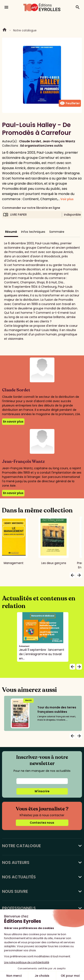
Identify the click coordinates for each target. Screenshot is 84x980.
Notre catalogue (25, 30)
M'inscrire (42, 791)
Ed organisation (32, 146)
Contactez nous (42, 823)
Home (5, 30)
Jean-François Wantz (59, 141)
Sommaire (57, 232)
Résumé (11, 232)
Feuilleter (70, 103)
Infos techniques (33, 232)
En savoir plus (13, 422)
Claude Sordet (30, 141)
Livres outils (54, 146)
